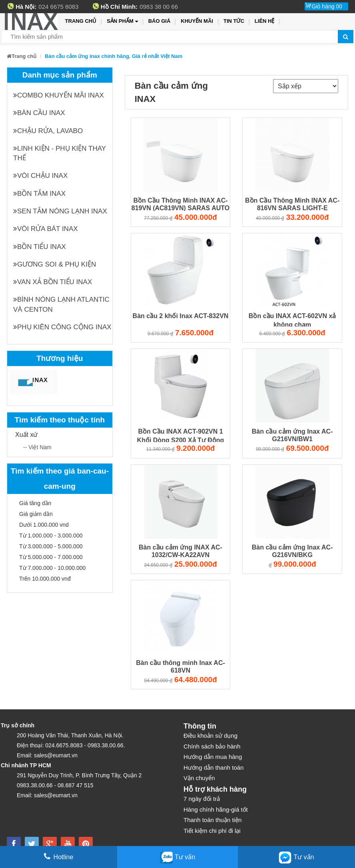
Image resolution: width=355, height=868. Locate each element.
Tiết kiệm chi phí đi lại (212, 831)
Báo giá (160, 21)
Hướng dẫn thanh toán (213, 767)
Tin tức (234, 21)
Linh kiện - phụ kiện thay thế (60, 153)
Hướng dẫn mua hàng (213, 757)
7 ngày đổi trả (202, 799)
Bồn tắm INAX (39, 194)
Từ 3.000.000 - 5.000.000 (51, 546)
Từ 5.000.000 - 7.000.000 (51, 557)
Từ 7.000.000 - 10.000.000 (52, 568)
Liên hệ (265, 21)
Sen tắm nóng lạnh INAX (60, 211)
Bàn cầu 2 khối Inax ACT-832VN (181, 316)
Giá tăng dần (35, 503)
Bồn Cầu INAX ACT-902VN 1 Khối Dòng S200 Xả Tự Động (181, 435)
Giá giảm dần (36, 514)
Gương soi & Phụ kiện (55, 264)
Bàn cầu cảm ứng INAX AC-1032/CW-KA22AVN (180, 551)
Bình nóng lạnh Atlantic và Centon (61, 304)
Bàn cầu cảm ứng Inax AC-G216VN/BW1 (292, 435)
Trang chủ (81, 21)
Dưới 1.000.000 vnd (44, 525)
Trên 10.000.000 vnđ (45, 579)
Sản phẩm (122, 21)
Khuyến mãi (197, 21)
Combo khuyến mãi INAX (59, 95)
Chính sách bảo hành (212, 746)
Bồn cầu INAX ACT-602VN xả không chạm (292, 320)
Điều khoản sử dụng (210, 736)
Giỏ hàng (327, 6)
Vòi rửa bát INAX (46, 229)
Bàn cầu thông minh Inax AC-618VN (180, 667)
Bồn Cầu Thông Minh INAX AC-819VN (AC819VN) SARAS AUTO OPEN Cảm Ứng (180, 204)
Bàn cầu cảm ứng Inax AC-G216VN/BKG (292, 551)
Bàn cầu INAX (39, 113)
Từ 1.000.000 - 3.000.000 (51, 536)
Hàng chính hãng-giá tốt (216, 809)
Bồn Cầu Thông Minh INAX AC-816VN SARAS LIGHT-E (292, 204)
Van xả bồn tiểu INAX (53, 282)
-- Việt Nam (37, 447)
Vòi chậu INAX (40, 176)
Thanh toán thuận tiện (212, 820)
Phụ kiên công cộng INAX (62, 327)
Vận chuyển (199, 778)
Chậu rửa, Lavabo (48, 131)
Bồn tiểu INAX (40, 247)
